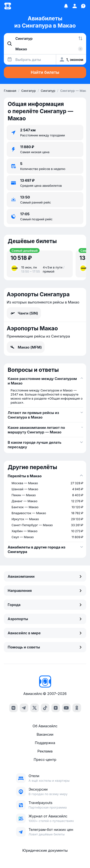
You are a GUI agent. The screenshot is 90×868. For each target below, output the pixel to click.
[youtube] (66, 708)
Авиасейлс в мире (45, 633)
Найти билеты (45, 72)
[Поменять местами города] (80, 38)
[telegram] (24, 708)
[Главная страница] (8, 6)
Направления (45, 591)
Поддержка (45, 743)
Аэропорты (45, 619)
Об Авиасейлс (45, 726)
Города (45, 605)
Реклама (45, 751)
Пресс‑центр (45, 760)
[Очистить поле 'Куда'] (80, 49)
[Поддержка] (83, 6)
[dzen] (56, 708)
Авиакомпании (45, 576)
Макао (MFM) (26, 347)
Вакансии (45, 734)
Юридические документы (45, 850)
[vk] (13, 708)
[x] (35, 708)
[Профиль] (75, 6)
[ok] (77, 708)
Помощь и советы (45, 647)
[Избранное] (66, 6)
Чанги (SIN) (24, 313)
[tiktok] (45, 708)
